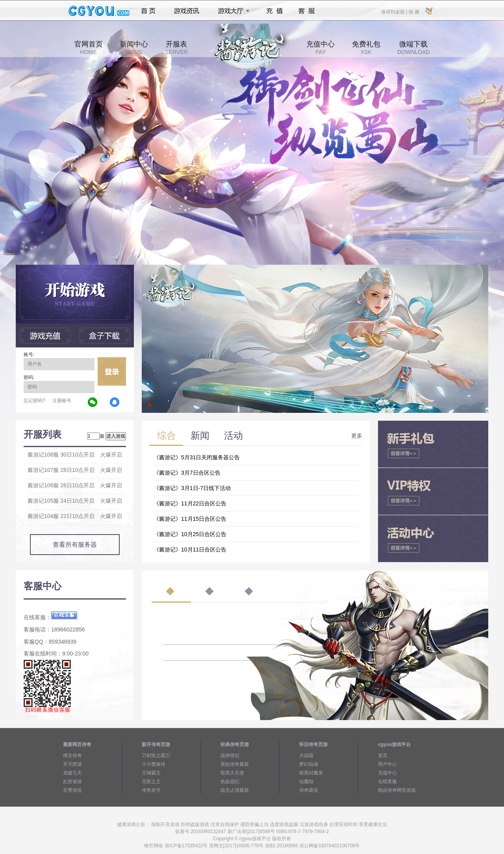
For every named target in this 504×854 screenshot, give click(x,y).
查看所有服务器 (75, 545)
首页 (148, 11)
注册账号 (62, 401)
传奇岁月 (151, 790)
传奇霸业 (309, 790)
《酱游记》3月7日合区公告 (187, 473)
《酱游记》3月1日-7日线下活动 (192, 488)
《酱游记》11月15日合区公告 (190, 519)
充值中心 (321, 48)
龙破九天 (72, 773)
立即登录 (112, 371)
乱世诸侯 (72, 782)
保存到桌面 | (395, 11)
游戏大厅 (232, 11)
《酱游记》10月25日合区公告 (190, 534)
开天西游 (72, 764)
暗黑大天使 (232, 773)
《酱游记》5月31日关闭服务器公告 (197, 457)
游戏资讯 (187, 11)
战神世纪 (230, 756)
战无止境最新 (235, 790)
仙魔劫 (306, 782)
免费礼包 (366, 48)
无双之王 (151, 782)
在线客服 (387, 782)
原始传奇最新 (235, 764)
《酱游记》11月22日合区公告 (190, 503)
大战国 (306, 756)
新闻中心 (134, 48)
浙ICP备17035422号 (186, 846)
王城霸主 (151, 773)
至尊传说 (72, 790)
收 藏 (414, 11)
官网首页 (89, 48)
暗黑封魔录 (311, 773)
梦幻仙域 (309, 764)
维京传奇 (72, 756)
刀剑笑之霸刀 (156, 756)
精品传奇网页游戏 (397, 790)
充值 (274, 11)
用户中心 (387, 764)
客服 (307, 11)
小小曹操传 (154, 764)
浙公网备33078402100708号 (329, 846)
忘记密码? (34, 401)
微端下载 (413, 48)
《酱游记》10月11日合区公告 (190, 550)
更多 (357, 436)
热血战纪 (230, 782)
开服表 (176, 48)
